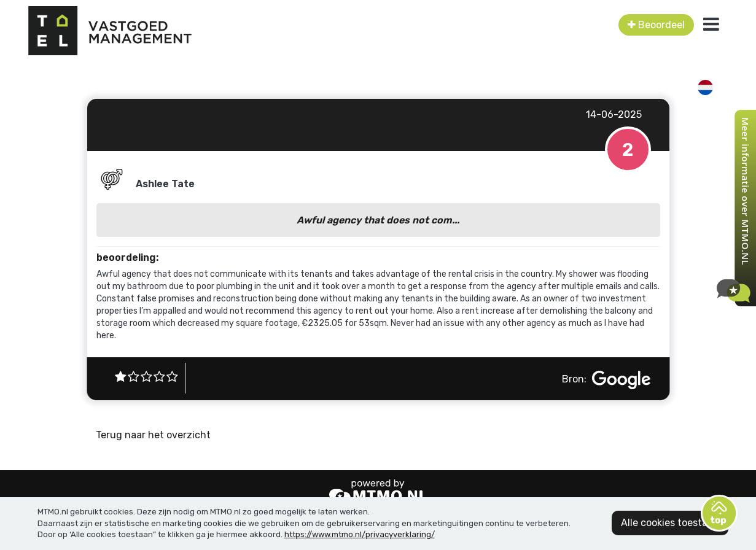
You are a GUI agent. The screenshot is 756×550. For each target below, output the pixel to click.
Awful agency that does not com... (378, 220)
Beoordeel (656, 25)
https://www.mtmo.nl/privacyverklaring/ (360, 534)
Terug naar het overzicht (153, 435)
